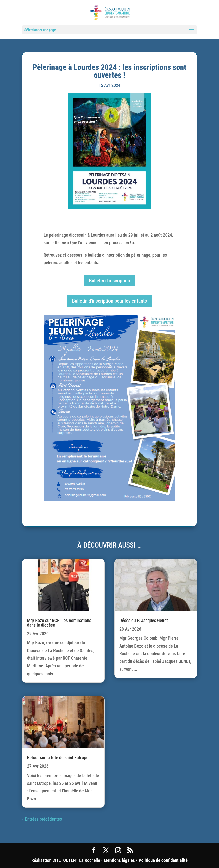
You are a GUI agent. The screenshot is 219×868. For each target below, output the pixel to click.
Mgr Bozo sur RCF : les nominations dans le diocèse (59, 623)
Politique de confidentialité (163, 860)
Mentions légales (119, 860)
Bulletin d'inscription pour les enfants (110, 301)
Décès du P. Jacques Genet (144, 620)
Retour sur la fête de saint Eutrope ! (59, 758)
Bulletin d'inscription (109, 281)
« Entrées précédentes (42, 819)
